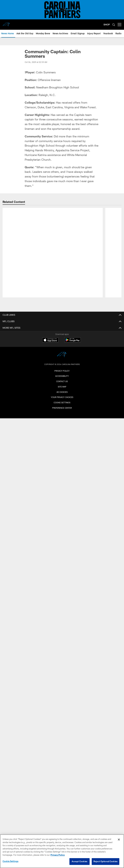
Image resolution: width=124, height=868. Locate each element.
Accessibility (62, 693)
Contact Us (62, 627)
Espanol (62, 441)
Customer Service (62, 754)
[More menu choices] (119, 25)
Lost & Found (62, 659)
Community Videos (62, 490)
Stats (62, 381)
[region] (62, 851)
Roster (62, 346)
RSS (62, 604)
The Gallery (62, 736)
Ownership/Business (62, 363)
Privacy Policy (62, 610)
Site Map (62, 832)
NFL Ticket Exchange (62, 759)
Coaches (62, 369)
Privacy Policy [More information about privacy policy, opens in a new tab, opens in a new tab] (58, 855)
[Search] (114, 25)
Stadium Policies (62, 665)
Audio (62, 418)
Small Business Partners (62, 633)
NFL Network (62, 478)
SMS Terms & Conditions (62, 622)
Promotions (62, 584)
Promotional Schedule (62, 553)
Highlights (62, 467)
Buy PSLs (62, 713)
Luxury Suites (62, 725)
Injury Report (62, 358)
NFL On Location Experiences (62, 564)
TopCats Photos (62, 521)
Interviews (62, 473)
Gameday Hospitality (62, 742)
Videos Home (62, 461)
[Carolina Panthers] (62, 801)
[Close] (119, 840)
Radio (62, 430)
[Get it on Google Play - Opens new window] (73, 787)
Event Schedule (62, 647)
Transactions (62, 392)
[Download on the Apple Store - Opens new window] (50, 786)
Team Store (62, 579)
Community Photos (62, 527)
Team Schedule (62, 547)
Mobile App (62, 424)
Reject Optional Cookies (106, 861)
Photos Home (62, 510)
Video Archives (62, 496)
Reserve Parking (62, 653)
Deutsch (62, 435)
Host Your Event (62, 682)
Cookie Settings (10, 861)
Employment (62, 599)
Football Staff (62, 375)
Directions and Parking (62, 670)
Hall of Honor (62, 398)
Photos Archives (62, 533)
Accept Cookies (80, 861)
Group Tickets (62, 748)
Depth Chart (62, 352)
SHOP (107, 24)
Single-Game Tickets (62, 731)
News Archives (62, 447)
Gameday (62, 516)
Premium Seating (62, 719)
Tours (62, 688)
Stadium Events (62, 559)
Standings (62, 386)
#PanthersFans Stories (62, 484)
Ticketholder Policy (62, 616)
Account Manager (62, 708)
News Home (62, 412)
